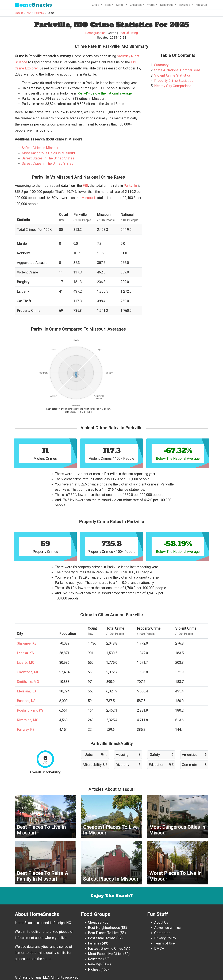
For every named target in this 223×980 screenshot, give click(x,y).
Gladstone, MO (28, 672)
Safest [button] (121, 5)
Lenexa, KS (25, 653)
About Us (201, 5)
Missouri (88, 198)
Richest (94, 969)
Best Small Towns (102, 938)
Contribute (162, 933)
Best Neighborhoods (104, 928)
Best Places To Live (103, 933)
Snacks (33, 5)
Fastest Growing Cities (105, 948)
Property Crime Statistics (174, 81)
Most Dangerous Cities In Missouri (48, 153)
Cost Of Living (128, 33)
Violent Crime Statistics (172, 75)
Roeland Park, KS (30, 710)
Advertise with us (167, 928)
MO (29, 13)
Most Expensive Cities (105, 954)
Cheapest (95, 922)
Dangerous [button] (167, 5)
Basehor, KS (26, 701)
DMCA (159, 948)
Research (95, 959)
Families (95, 943)
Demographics (95, 33)
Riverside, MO (28, 720)
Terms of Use (164, 943)
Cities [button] (96, 5)
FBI (85, 186)
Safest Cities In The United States (47, 163)
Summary (161, 65)
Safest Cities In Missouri (41, 148)
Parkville (39, 13)
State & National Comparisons (177, 70)
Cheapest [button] (136, 5)
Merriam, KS (26, 691)
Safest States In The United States (48, 158)
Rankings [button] (185, 5)
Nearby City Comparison (173, 86)
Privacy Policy (165, 938)
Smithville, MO (28, 682)
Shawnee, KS (27, 643)
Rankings (95, 964)
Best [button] (108, 5)
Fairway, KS (26, 730)
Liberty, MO (26, 663)
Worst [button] (151, 5)
